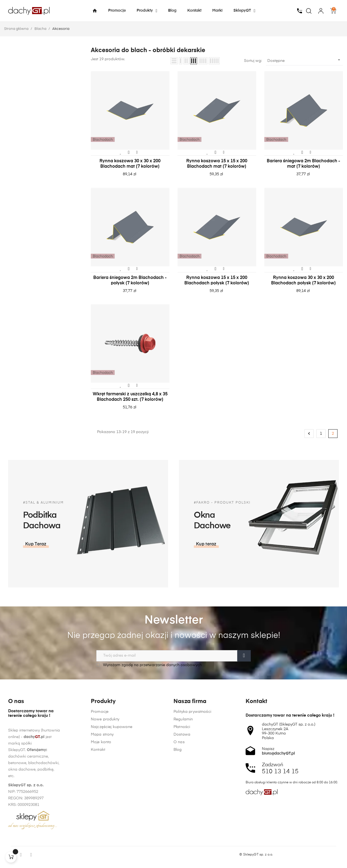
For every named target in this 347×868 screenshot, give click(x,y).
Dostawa (182, 864)
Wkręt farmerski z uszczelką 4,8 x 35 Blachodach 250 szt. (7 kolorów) (130, 397)
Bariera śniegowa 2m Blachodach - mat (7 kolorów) (303, 164)
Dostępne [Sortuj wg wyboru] (304, 60)
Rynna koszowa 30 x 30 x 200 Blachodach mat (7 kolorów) (130, 164)
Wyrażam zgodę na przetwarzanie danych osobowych (149, 665)
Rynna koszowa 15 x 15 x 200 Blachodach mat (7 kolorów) (217, 164)
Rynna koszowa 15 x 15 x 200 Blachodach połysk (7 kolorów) (217, 281)
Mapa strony (102, 864)
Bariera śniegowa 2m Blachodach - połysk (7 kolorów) (130, 281)
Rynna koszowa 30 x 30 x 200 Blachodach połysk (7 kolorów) (303, 281)
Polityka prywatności (192, 842)
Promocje (100, 842)
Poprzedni (309, 434)
